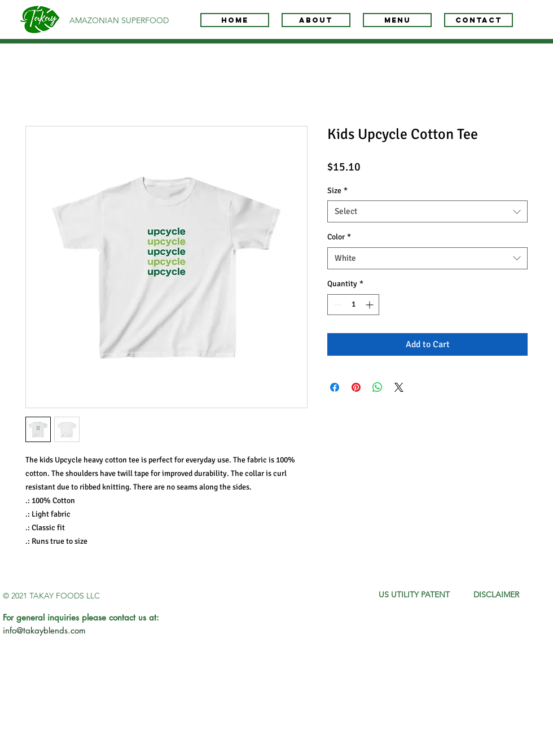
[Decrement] (336, 305)
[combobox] (427, 211)
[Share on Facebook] (335, 387)
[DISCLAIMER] (496, 595)
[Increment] (370, 305)
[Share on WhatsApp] (378, 387)
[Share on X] (399, 387)
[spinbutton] (353, 305)
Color (339, 237)
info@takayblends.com (44, 630)
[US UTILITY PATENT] (414, 595)
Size (337, 191)
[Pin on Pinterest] (356, 387)
